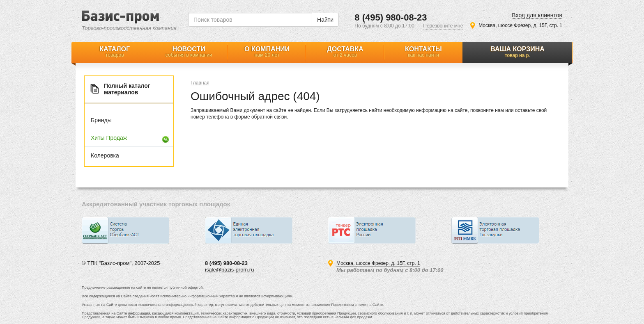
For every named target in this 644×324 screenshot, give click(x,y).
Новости (189, 52)
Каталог (115, 52)
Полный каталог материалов (127, 89)
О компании (267, 52)
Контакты (423, 52)
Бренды (101, 120)
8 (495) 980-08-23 (391, 17)
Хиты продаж (109, 138)
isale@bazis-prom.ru (229, 270)
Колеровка (105, 155)
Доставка (345, 52)
